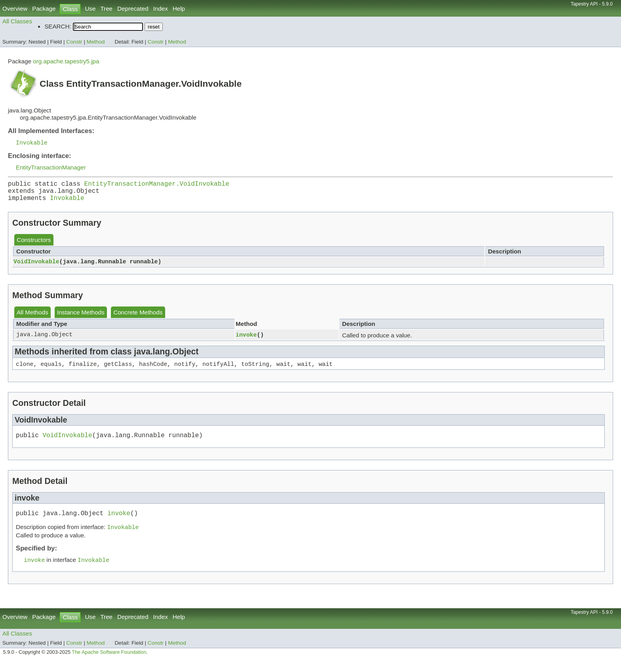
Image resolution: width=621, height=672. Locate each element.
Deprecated (133, 9)
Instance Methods (81, 318)
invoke (246, 340)
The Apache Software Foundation (109, 663)
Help (179, 9)
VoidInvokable (36, 267)
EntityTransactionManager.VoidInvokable (157, 186)
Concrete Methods (138, 318)
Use (90, 9)
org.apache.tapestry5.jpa (66, 61)
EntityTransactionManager (51, 168)
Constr (74, 42)
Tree (106, 9)
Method (96, 42)
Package (44, 9)
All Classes (17, 21)
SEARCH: (58, 26)
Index (161, 9)
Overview (15, 9)
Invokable (32, 143)
